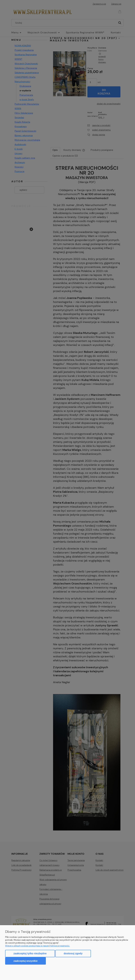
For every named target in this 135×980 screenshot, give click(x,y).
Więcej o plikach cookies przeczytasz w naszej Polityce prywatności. (37, 946)
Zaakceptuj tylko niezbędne (30, 953)
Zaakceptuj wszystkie (25, 961)
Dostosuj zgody (73, 953)
